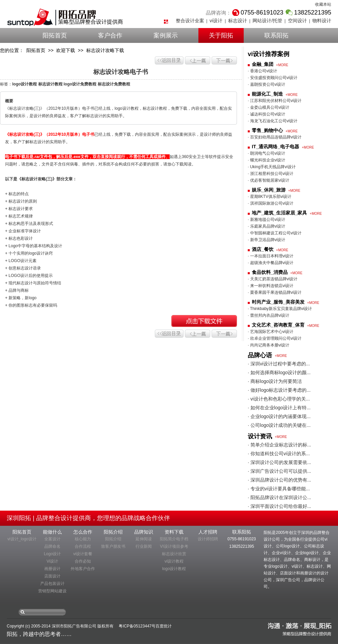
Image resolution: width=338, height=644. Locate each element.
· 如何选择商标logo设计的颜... (279, 372)
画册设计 (52, 569)
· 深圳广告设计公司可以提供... (279, 471)
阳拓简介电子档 (174, 539)
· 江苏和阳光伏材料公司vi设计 (275, 101)
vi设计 (216, 21)
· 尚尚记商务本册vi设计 (269, 345)
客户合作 (110, 35)
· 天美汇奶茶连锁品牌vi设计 (273, 279)
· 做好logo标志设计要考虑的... (279, 390)
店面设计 (52, 576)
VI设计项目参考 (174, 546)
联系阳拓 (276, 35)
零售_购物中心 (267, 130)
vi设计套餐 (83, 554)
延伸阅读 (144, 539)
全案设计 (52, 539)
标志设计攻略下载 (105, 50)
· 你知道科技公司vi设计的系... (279, 454)
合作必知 (83, 561)
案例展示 (166, 35)
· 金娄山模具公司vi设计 (269, 107)
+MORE (282, 65)
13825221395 (242, 546)
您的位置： (12, 50)
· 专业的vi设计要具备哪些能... (279, 489)
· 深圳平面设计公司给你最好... (279, 506)
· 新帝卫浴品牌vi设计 (267, 240)
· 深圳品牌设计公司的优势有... (279, 480)
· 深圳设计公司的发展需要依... (279, 462)
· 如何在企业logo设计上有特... (279, 408)
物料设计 (322, 21)
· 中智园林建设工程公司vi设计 (275, 233)
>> (51, 50)
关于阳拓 (221, 35)
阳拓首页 (55, 35)
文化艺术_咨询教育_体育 (278, 325)
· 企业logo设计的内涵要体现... (279, 416)
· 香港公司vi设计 (262, 71)
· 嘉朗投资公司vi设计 (267, 84)
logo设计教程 (174, 569)
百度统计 (164, 626)
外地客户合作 (83, 569)
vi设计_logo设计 (22, 539)
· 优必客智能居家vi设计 (269, 180)
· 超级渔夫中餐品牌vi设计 (271, 263)
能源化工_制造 (267, 94)
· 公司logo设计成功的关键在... (279, 425)
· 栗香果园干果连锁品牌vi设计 (275, 292)
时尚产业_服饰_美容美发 (278, 302)
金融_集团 (263, 64)
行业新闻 (144, 546)
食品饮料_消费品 (270, 272)
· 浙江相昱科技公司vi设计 (271, 174)
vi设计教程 (174, 561)
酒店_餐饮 (263, 249)
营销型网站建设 (52, 591)
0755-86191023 (242, 539)
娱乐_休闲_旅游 (269, 190)
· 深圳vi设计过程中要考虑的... (279, 364)
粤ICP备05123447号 (137, 626)
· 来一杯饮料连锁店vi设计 (271, 286)
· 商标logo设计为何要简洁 (275, 381)
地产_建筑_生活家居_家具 (279, 213)
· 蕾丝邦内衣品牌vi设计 (269, 315)
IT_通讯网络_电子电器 (275, 147)
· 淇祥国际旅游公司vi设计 (271, 203)
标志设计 (238, 21)
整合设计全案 (190, 21)
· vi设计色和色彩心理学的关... (279, 399)
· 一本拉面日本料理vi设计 (271, 256)
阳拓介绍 (113, 539)
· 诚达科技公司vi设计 (267, 114)
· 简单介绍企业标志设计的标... (279, 445)
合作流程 (83, 546)
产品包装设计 (52, 584)
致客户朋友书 (113, 546)
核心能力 (83, 539)
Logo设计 (53, 554)
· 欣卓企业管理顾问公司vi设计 (275, 338)
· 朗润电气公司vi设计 (267, 153)
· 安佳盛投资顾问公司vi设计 (273, 78)
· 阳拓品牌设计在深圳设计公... (279, 497)
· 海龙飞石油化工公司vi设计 (273, 121)
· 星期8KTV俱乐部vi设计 (270, 197)
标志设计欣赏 (174, 554)
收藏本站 (323, 4)
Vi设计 (52, 561)
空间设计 (297, 21)
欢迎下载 (66, 50)
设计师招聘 (208, 539)
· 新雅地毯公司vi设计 (267, 220)
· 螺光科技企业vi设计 (267, 160)
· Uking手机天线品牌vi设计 (272, 167)
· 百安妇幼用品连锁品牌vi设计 (275, 137)
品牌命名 (52, 546)
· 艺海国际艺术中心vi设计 (271, 332)
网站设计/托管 (267, 21)
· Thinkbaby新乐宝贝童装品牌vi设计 (280, 309)
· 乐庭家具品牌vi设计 (267, 226)
